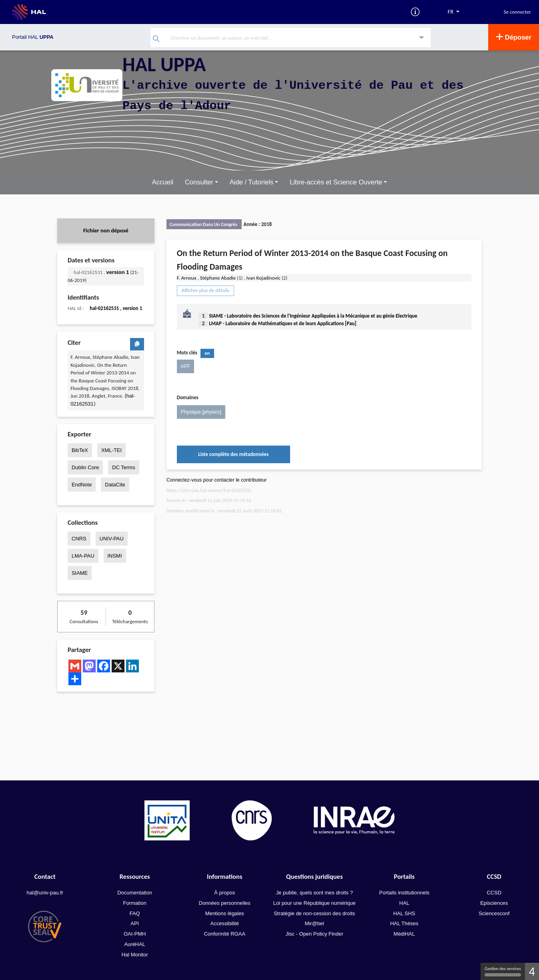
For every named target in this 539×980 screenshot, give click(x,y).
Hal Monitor (135, 955)
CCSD (494, 893)
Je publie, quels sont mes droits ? (315, 893)
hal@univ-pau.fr (45, 893)
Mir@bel (315, 923)
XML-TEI (111, 450)
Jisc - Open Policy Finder (315, 934)
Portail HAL (33, 37)
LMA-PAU (83, 556)
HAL (404, 903)
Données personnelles (225, 903)
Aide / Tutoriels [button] (251, 182)
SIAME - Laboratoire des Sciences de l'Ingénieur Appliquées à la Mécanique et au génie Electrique (313, 316)
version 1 (118, 272)
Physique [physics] (201, 412)
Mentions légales (225, 913)
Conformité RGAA (224, 934)
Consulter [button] (199, 182)
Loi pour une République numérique (315, 903)
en (207, 353)
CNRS (79, 538)
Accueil (163, 182)
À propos (224, 893)
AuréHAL (135, 944)
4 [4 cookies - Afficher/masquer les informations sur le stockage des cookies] (532, 971)
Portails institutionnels (404, 893)
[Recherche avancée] (422, 38)
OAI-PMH (135, 934)
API (135, 923)
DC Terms (123, 467)
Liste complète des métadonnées (233, 454)
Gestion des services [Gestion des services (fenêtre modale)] (503, 971)
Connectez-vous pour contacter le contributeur (217, 480)
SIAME (80, 573)
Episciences (494, 903)
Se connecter (517, 12)
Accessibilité (225, 923)
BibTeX (80, 450)
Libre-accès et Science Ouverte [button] (336, 182)
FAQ (135, 913)
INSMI (115, 556)
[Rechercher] (156, 39)
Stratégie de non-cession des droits (314, 913)
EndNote (82, 485)
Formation (135, 903)
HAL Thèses (404, 923)
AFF (185, 366)
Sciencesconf (494, 913)
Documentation (135, 893)
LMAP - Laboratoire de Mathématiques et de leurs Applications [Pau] (283, 323)
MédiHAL (404, 934)
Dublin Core (85, 467)
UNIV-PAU (112, 538)
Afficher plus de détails (205, 290)
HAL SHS (404, 913)
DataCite (115, 485)
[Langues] (454, 12)
